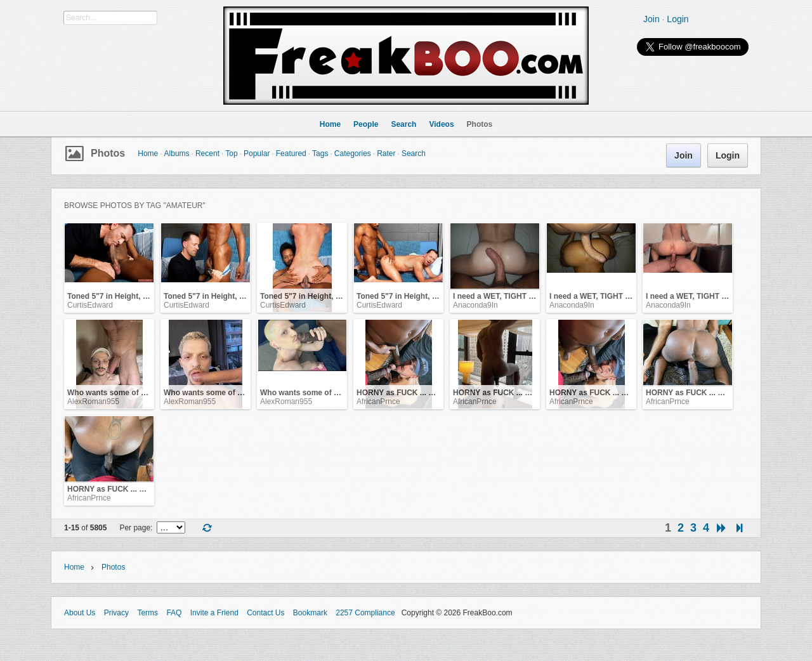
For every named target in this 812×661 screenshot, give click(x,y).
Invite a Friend (214, 613)
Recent (207, 154)
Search (414, 154)
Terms (147, 613)
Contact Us (265, 613)
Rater (386, 154)
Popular (257, 154)
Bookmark (310, 613)
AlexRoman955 (93, 402)
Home (148, 154)
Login (678, 19)
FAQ (174, 613)
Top (231, 154)
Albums (177, 154)
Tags (320, 154)
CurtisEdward (90, 305)
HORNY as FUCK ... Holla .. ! (407, 393)
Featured (291, 154)
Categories (353, 154)
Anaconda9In (475, 305)
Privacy (116, 613)
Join (652, 19)
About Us (80, 613)
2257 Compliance (365, 613)
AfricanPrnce (378, 402)
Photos (108, 153)
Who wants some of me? (112, 393)
